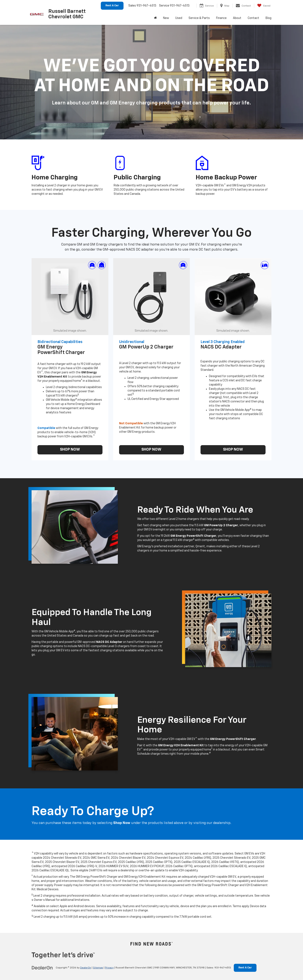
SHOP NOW (70, 450)
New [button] (166, 18)
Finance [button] (221, 18)
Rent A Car (112, 6)
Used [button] (179, 18)
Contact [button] (253, 18)
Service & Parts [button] (199, 18)
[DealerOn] (42, 968)
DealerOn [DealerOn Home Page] (86, 968)
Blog (268, 18)
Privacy (109, 968)
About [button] (237, 18)
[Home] (155, 18)
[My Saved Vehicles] (264, 6)
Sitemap (98, 968)
